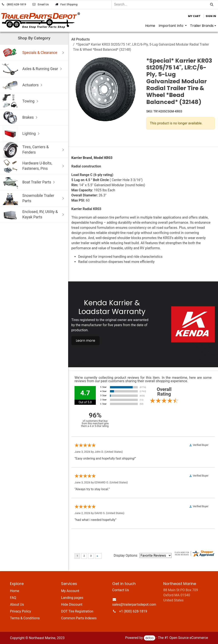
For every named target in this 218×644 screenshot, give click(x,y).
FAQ (13, 598)
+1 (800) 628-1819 (133, 611)
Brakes (21, 117)
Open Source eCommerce (189, 638)
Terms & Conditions (25, 618)
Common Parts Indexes (79, 618)
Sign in (211, 16)
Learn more (85, 341)
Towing (21, 101)
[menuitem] (150, 26)
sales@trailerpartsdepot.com (134, 604)
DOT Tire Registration (77, 611)
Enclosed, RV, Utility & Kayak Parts (34, 215)
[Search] (212, 5)
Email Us (43, 4)
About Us (17, 604)
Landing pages (72, 598)
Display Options (125, 555)
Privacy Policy (21, 611)
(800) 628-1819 (16, 4)
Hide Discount (72, 604)
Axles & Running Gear (33, 69)
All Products (80, 39)
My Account (70, 591)
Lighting (22, 134)
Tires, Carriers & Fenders (34, 150)
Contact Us (121, 590)
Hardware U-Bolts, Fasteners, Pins (34, 166)
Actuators (23, 85)
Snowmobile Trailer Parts (34, 198)
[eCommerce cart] (194, 16)
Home (15, 591)
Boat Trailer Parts (29, 182)
